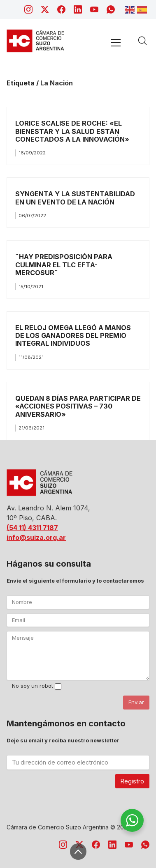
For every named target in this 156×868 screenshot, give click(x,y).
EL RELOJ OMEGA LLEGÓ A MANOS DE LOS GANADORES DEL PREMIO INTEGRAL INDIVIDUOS (73, 336)
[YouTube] (94, 9)
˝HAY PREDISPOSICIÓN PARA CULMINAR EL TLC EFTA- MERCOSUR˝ (64, 265)
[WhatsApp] (111, 9)
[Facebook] (61, 9)
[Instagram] (28, 9)
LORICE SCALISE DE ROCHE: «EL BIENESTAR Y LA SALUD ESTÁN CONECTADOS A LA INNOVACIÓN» (72, 131)
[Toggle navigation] (116, 42)
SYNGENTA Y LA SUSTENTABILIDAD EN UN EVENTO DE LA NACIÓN (75, 198)
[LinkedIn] (78, 9)
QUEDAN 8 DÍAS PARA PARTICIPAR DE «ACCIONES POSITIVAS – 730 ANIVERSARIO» (78, 406)
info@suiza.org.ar (36, 537)
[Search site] (142, 41)
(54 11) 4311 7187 (32, 528)
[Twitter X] (45, 9)
